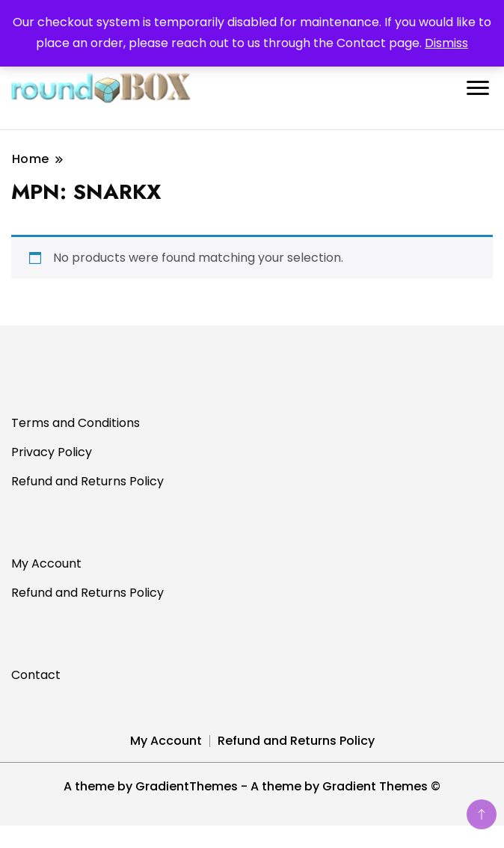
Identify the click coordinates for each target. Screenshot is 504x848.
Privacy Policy (52, 452)
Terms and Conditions (76, 423)
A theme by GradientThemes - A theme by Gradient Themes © (252, 786)
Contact (36, 675)
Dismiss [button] (446, 43)
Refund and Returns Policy (87, 481)
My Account (46, 563)
